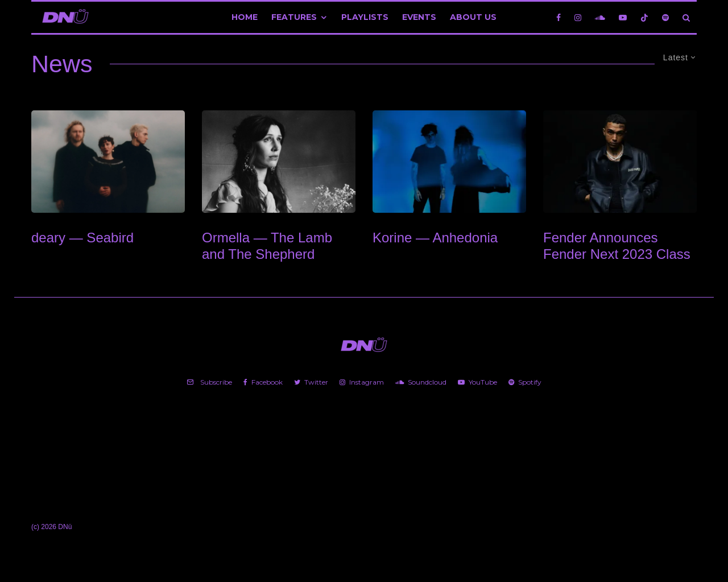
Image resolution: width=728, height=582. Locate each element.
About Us (473, 17)
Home (245, 17)
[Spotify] (665, 17)
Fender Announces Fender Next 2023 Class (617, 246)
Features (294, 17)
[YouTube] (623, 17)
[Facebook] (559, 17)
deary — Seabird (82, 238)
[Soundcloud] (600, 17)
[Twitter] (311, 382)
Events (419, 17)
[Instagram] (578, 17)
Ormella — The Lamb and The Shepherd (267, 246)
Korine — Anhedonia (435, 238)
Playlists (365, 17)
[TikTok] (644, 17)
